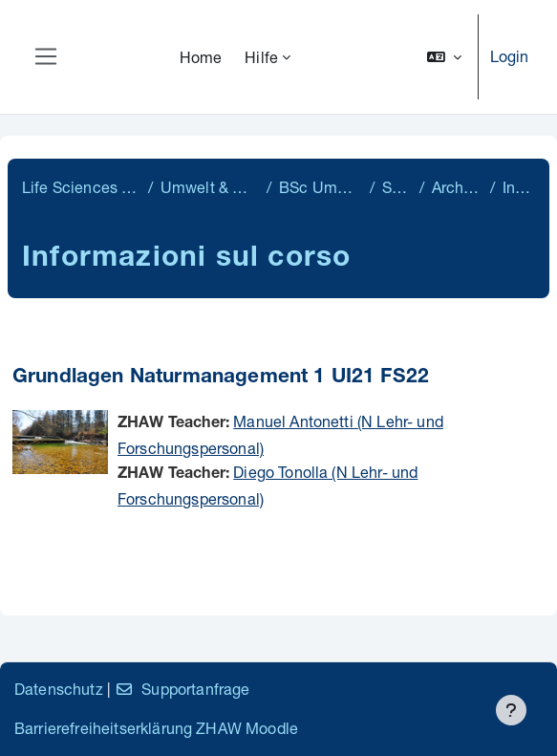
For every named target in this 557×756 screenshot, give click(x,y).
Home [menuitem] (201, 57)
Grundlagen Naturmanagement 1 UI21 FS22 (221, 378)
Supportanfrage (182, 689)
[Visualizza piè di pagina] (511, 710)
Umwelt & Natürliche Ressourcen (210, 187)
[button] (444, 57)
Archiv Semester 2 (457, 187)
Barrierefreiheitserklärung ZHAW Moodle (156, 728)
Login (510, 56)
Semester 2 (397, 187)
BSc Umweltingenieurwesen (321, 187)
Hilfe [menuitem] (261, 57)
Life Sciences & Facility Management (81, 187)
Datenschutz (59, 689)
